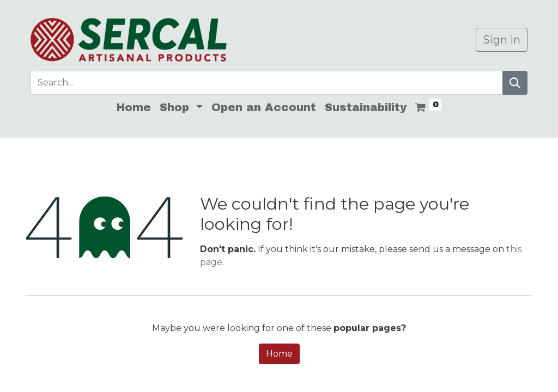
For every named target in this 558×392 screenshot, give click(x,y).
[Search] (515, 83)
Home (279, 354)
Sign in (502, 40)
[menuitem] (134, 107)
